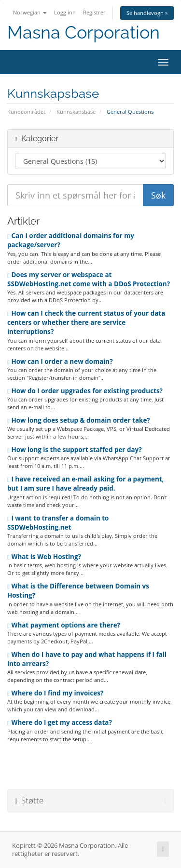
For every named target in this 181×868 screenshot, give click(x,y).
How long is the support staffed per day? (75, 450)
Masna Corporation (84, 33)
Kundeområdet (26, 112)
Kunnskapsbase (76, 112)
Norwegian (30, 12)
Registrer (94, 12)
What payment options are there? (64, 625)
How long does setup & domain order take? (79, 420)
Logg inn (65, 12)
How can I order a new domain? (60, 361)
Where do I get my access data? (60, 722)
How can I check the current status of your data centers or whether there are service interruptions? (86, 322)
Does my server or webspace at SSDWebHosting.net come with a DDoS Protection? (89, 279)
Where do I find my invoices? (55, 693)
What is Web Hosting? (44, 557)
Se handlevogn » (147, 13)
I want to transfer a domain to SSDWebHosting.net (58, 523)
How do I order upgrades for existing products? (85, 391)
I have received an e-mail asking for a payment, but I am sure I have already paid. (85, 484)
